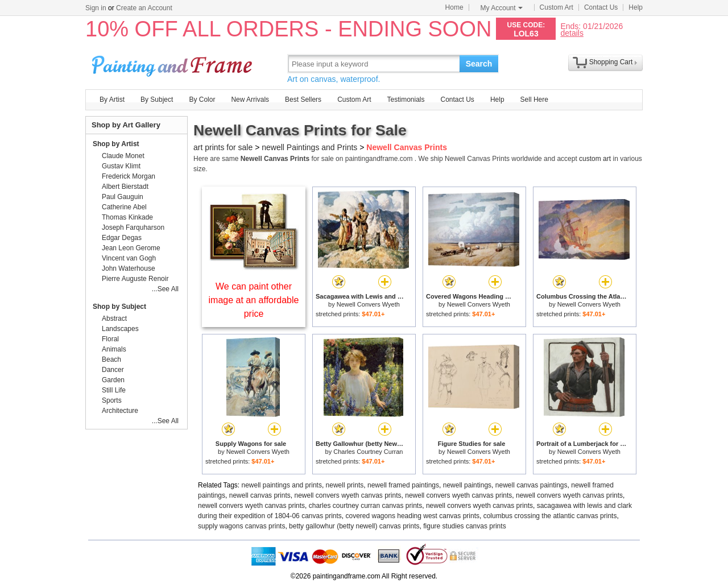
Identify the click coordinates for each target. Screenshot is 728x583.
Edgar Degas (122, 238)
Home (454, 7)
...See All (165, 289)
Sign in (96, 8)
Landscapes (120, 329)
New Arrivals (250, 100)
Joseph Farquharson (133, 228)
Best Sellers (303, 100)
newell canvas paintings (531, 485)
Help (636, 7)
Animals (114, 349)
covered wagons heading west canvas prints (413, 516)
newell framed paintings (403, 485)
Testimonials (406, 100)
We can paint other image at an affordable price (254, 300)
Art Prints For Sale (173, 63)
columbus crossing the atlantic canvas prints (550, 516)
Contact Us (601, 7)
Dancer (113, 370)
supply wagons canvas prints (241, 526)
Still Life (114, 390)
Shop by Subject (119, 307)
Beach (111, 359)
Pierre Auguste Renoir (135, 279)
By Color (202, 100)
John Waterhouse (129, 268)
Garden (113, 380)
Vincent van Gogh (129, 258)
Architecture (120, 411)
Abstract (114, 319)
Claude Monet (123, 156)
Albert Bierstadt (125, 187)
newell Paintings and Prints (309, 147)
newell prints (345, 485)
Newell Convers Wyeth (368, 304)
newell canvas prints (260, 495)
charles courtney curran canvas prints (365, 506)
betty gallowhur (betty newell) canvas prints (354, 526)
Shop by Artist (116, 144)
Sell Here (534, 100)
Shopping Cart (611, 62)
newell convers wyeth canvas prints (348, 495)
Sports (112, 400)
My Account (502, 8)
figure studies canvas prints (464, 526)
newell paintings (467, 485)
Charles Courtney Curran (368, 452)
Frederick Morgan (129, 176)
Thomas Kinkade (127, 217)
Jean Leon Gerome (131, 248)
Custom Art (557, 7)
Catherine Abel (124, 207)
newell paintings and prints (282, 485)
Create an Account (144, 8)
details (572, 33)
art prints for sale (223, 147)
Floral (110, 339)
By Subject (157, 100)
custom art (595, 159)
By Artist (112, 100)
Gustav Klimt (121, 166)
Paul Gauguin (123, 197)
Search (479, 64)
